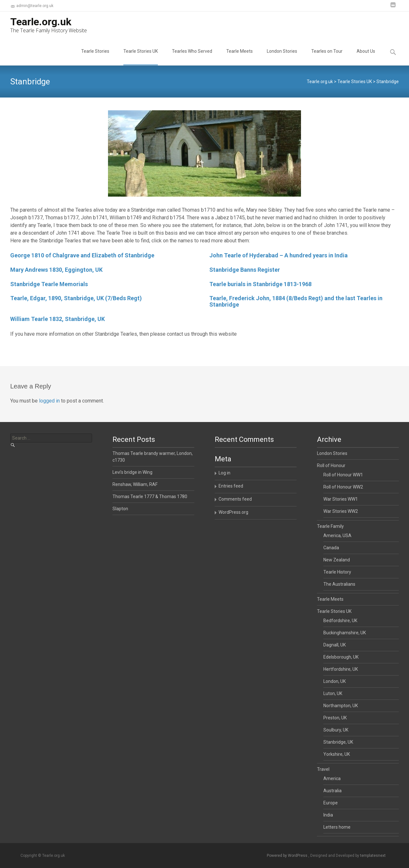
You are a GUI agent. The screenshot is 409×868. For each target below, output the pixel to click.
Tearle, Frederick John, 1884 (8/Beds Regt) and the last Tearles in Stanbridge (296, 301)
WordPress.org (233, 512)
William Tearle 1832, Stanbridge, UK (58, 319)
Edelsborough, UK (341, 657)
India (328, 815)
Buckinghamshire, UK (345, 633)
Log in (224, 473)
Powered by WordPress (288, 856)
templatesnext (373, 856)
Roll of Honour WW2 (343, 487)
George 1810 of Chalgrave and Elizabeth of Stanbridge (82, 255)
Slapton (120, 509)
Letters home (337, 827)
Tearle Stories (95, 57)
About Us (366, 57)
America (332, 778)
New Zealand (337, 560)
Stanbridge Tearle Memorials (49, 284)
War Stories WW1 (341, 499)
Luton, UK (333, 693)
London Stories (282, 57)
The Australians (339, 584)
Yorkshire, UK (337, 754)
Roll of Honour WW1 (343, 475)
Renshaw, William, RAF (135, 484)
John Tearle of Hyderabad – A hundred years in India (278, 255)
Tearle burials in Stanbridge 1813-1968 (260, 284)
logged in (49, 401)
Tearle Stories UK (141, 57)
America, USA (337, 536)
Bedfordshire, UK (340, 621)
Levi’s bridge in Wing (132, 472)
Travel (323, 769)
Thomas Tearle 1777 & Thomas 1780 (150, 497)
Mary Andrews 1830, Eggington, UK (56, 270)
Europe (331, 803)
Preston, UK (335, 718)
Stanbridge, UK (338, 742)
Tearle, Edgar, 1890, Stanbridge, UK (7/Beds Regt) (76, 298)
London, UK (335, 681)
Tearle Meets (239, 57)
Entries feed (231, 486)
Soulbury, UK (336, 730)
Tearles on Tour (327, 57)
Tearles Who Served (192, 57)
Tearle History (337, 572)
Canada (331, 548)
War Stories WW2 (341, 511)
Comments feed (235, 499)
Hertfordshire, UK (341, 669)
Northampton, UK (341, 706)
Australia (332, 791)
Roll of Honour (331, 465)
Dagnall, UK (335, 645)
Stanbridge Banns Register (245, 270)
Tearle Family (330, 526)
